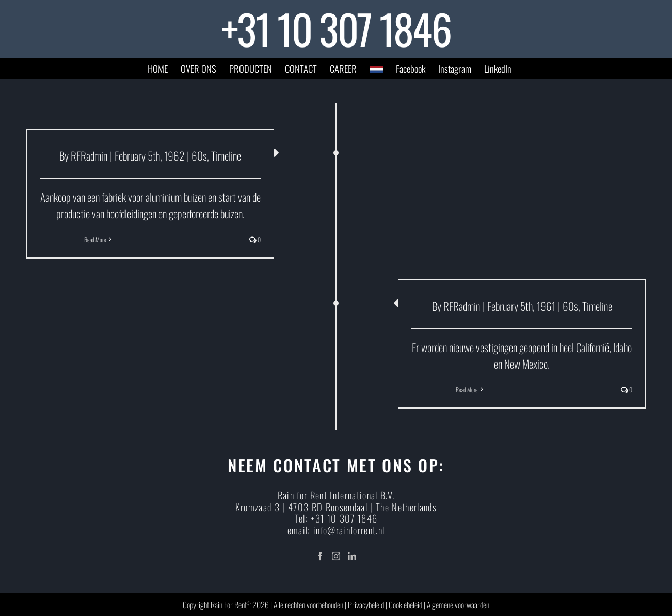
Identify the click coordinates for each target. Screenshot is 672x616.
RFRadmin (89, 156)
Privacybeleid (366, 605)
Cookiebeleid (405, 605)
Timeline (226, 156)
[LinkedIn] (352, 556)
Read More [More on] (95, 239)
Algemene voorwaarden (458, 605)
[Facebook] (320, 556)
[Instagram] (336, 556)
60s (199, 156)
